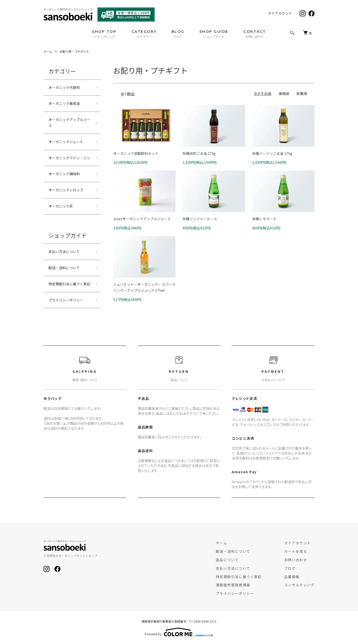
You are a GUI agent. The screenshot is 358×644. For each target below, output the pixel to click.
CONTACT (255, 34)
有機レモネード (264, 219)
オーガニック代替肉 (64, 87)
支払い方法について (64, 252)
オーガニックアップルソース (69, 123)
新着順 (302, 93)
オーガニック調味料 (64, 174)
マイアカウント (280, 13)
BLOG (178, 34)
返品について (227, 560)
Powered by (179, 632)
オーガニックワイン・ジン (69, 158)
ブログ (290, 568)
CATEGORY (144, 34)
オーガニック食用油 (64, 103)
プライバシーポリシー (66, 300)
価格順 (284, 93)
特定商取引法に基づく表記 (69, 284)
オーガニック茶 (61, 206)
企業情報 (292, 577)
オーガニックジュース (66, 142)
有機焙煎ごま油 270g (199, 153)
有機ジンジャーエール (200, 219)
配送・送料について (64, 268)
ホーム (48, 51)
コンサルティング (299, 585)
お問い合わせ (296, 560)
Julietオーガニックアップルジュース (142, 219)
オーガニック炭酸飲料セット (136, 153)
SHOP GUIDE (214, 34)
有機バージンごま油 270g (272, 153)
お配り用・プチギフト (74, 51)
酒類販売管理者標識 (233, 585)
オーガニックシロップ (66, 190)
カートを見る (296, 551)
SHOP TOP (104, 34)
